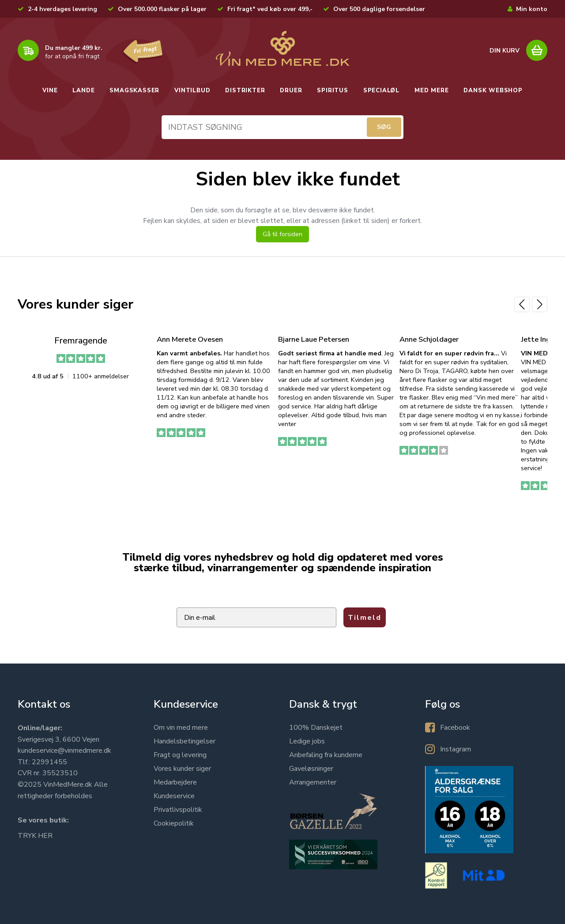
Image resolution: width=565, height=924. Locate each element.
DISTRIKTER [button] (245, 91)
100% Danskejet (316, 728)
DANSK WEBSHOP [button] (493, 91)
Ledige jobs (307, 741)
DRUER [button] (291, 91)
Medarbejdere (175, 782)
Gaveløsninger (311, 769)
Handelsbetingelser (185, 741)
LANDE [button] (83, 91)
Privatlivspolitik (178, 810)
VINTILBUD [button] (192, 91)
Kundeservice (174, 796)
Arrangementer (313, 782)
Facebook (455, 728)
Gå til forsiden (282, 234)
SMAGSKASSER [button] (134, 91)
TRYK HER (35, 836)
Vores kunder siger (182, 769)
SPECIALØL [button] (381, 91)
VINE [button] (50, 91)
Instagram (456, 749)
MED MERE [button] (431, 91)
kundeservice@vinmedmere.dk (64, 751)
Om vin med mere (181, 728)
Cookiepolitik (174, 823)
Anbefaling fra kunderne (326, 755)
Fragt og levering (180, 755)
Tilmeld (365, 618)
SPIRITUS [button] (332, 91)
